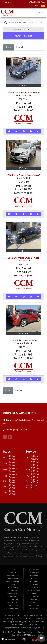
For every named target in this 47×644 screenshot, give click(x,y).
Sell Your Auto (34, 569)
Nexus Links (34, 609)
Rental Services (13, 594)
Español (38, 6)
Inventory (13, 590)
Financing (13, 597)
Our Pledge (34, 584)
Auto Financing (13, 600)
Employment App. (13, 581)
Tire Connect (13, 606)
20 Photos (23, 333)
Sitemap (34, 603)
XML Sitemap (34, 606)
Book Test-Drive (13, 603)
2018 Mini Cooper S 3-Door (23, 340)
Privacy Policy (13, 587)
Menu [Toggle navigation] (39, 13)
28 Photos (23, 168)
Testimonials (34, 594)
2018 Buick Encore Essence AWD (24, 175)
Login (7, 2)
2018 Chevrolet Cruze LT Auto (23, 258)
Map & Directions (34, 590)
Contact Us (34, 587)
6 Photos (23, 86)
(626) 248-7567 (37, 2)
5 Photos (23, 251)
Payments (34, 581)
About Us (13, 572)
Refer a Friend (13, 578)
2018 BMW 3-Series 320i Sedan (23, 93)
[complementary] (29, 630)
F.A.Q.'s (34, 578)
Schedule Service (13, 609)
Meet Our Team (13, 575)
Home (13, 569)
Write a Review (34, 597)
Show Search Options (23, 36)
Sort (9, 47)
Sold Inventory (34, 600)
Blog (13, 584)
